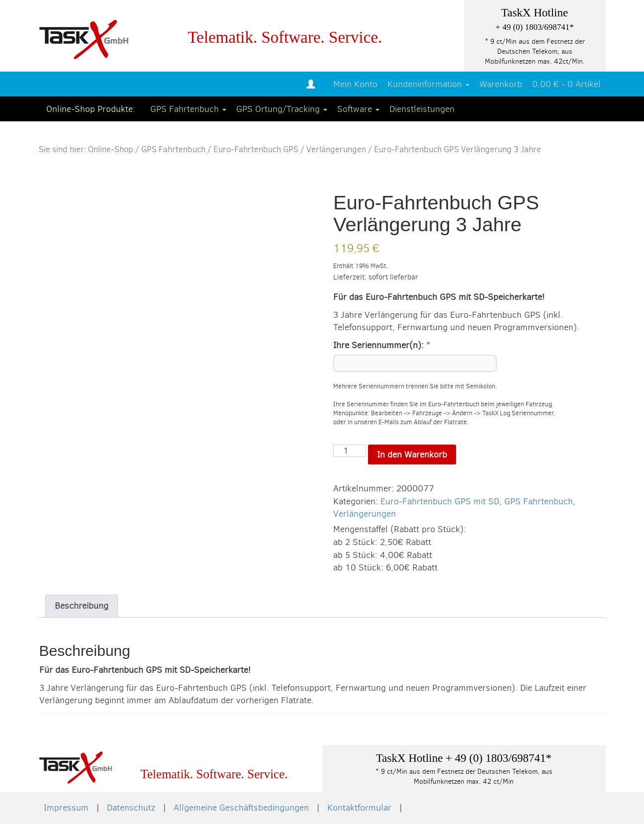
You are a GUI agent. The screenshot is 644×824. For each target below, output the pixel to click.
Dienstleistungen (422, 109)
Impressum (66, 808)
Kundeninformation (428, 84)
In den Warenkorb (412, 455)
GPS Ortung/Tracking (282, 109)
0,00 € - (566, 84)
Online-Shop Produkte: (91, 109)
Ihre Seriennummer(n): (378, 345)
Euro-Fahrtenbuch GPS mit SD (440, 501)
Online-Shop (111, 149)
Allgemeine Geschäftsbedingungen (241, 808)
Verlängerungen (336, 149)
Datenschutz (131, 808)
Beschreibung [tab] (82, 606)
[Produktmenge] (349, 451)
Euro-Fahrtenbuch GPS (256, 149)
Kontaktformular (359, 808)
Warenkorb (501, 84)
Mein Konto (355, 84)
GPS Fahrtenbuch (188, 109)
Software (358, 109)
